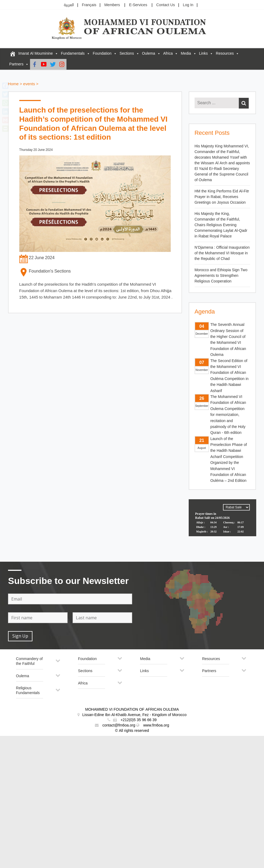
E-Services (138, 5)
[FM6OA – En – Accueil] (13, 54)
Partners (16, 64)
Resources (225, 53)
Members (112, 5)
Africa (168, 53)
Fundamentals (73, 53)
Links (204, 53)
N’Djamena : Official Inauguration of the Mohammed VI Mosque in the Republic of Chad (222, 253)
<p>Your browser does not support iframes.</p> (222, 519)
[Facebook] (35, 64)
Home (13, 84)
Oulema (149, 53)
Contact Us (166, 5)
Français (89, 5)
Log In (188, 5)
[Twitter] (53, 64)
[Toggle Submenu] (58, 663)
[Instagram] (62, 64)
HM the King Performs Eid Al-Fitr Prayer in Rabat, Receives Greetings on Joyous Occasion (222, 197)
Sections (127, 53)
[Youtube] (44, 64)
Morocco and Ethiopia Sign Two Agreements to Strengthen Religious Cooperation (221, 276)
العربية (69, 5)
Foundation (102, 53)
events (29, 84)
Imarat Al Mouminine (36, 53)
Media (186, 53)
